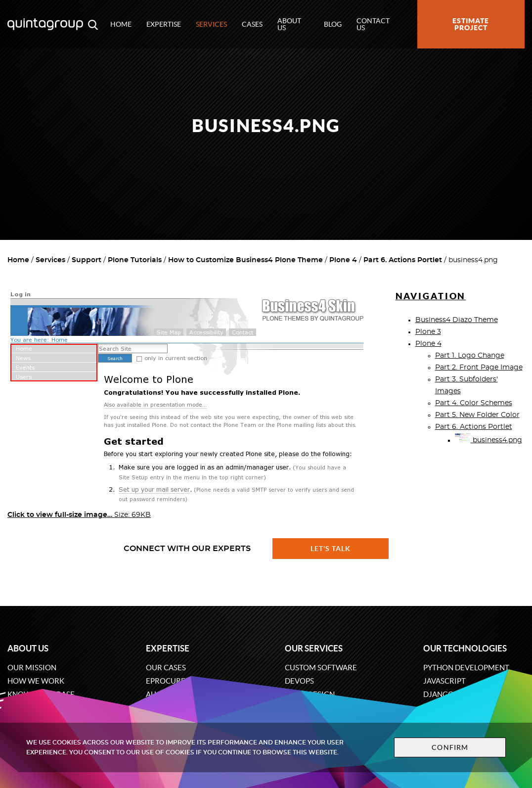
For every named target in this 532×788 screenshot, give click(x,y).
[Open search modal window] (93, 24)
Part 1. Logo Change (470, 356)
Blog (333, 24)
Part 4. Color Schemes (474, 403)
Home (121, 24)
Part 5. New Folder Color (477, 415)
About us (289, 24)
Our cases (166, 668)
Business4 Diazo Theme (457, 320)
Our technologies (465, 648)
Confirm (450, 747)
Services (211, 24)
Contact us (373, 24)
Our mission (32, 668)
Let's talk (331, 549)
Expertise (164, 24)
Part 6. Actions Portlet (403, 260)
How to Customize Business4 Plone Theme (245, 260)
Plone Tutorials (135, 260)
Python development (466, 668)
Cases (252, 24)
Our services (314, 648)
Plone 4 (343, 260)
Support (87, 260)
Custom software (321, 668)
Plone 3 (428, 332)
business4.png (488, 440)
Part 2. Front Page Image (479, 368)
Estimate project (471, 24)
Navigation (431, 296)
